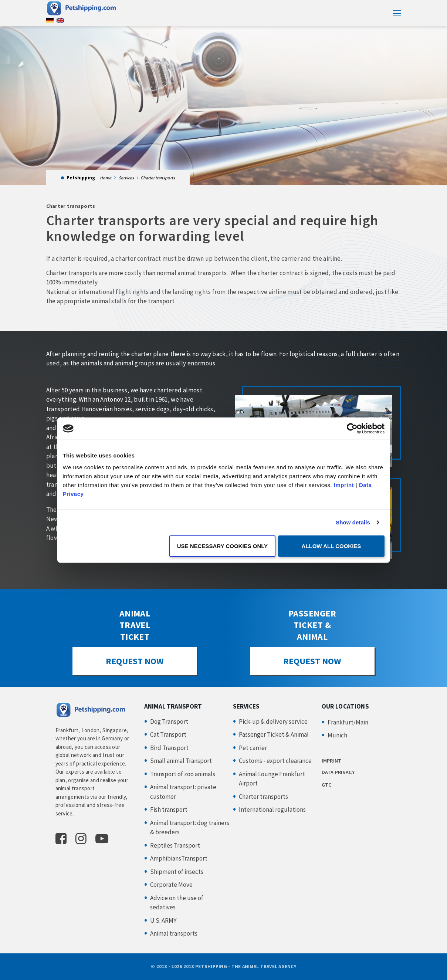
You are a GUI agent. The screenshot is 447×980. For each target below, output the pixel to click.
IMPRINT (332, 761)
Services (126, 178)
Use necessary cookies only (222, 546)
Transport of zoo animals (183, 774)
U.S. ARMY (163, 920)
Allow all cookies (331, 546)
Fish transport (169, 810)
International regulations (272, 810)
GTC (327, 785)
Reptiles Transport (175, 845)
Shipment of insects (177, 872)
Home (106, 178)
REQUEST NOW (135, 661)
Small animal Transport (181, 761)
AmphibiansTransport (179, 858)
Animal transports (174, 933)
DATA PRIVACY (338, 772)
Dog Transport (169, 722)
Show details (353, 522)
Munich (337, 735)
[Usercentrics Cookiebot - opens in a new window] (352, 429)
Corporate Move (171, 885)
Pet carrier (253, 748)
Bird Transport (169, 748)
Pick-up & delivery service (273, 722)
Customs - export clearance (275, 761)
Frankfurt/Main (348, 722)
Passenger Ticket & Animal (274, 734)
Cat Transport (168, 734)
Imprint (344, 485)
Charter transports (263, 797)
